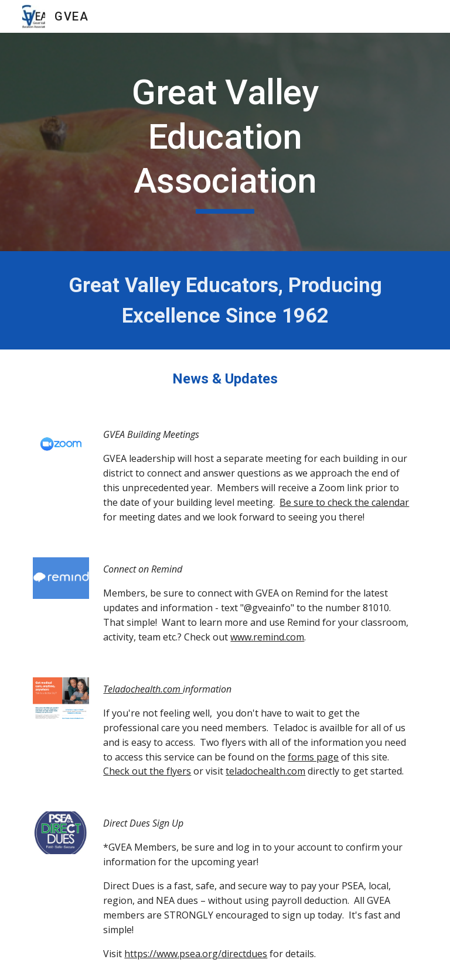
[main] (225, 142)
